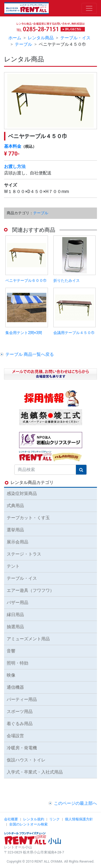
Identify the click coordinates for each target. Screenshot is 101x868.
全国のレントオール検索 (28, 824)
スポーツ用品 (20, 711)
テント (13, 566)
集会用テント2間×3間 (24, 333)
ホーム (15, 38)
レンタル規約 (34, 819)
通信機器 (15, 687)
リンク (55, 819)
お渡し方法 (15, 166)
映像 (11, 675)
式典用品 (15, 506)
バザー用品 (18, 602)
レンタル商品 (41, 38)
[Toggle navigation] (89, 8)
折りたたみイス (67, 281)
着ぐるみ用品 (20, 724)
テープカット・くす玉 (28, 518)
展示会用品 (18, 542)
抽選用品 (15, 627)
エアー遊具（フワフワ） (30, 590)
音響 (11, 651)
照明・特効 (18, 663)
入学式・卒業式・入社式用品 (35, 772)
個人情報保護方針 (79, 819)
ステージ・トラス (24, 554)
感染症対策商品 (22, 493)
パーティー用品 (22, 699)
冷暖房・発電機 (22, 748)
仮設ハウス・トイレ (26, 760)
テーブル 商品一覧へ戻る (30, 354)
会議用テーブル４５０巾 (74, 333)
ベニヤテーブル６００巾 (26, 281)
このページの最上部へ (75, 803)
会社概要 (11, 819)
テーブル (23, 44)
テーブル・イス (75, 38)
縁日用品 (15, 615)
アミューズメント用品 (28, 639)
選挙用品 (15, 530)
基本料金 (13, 146)
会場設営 (15, 736)
